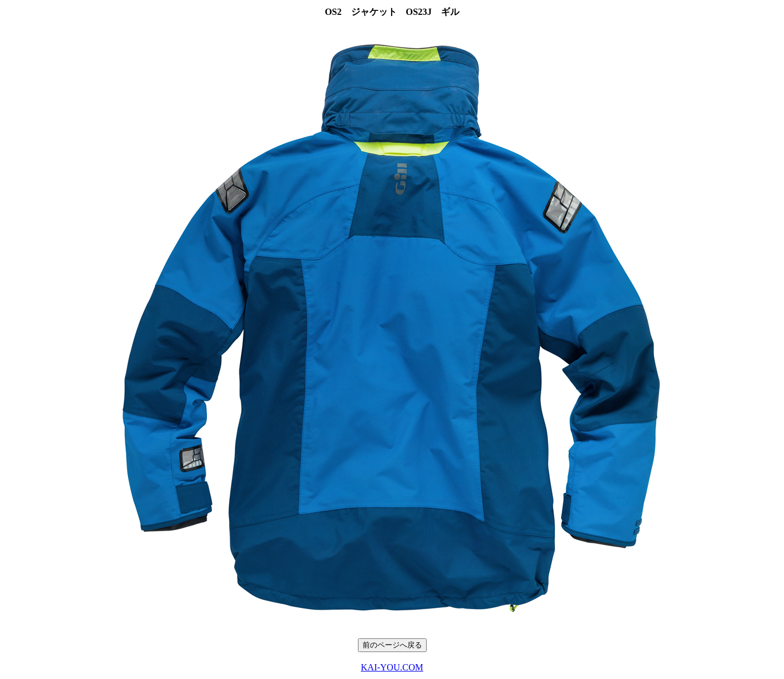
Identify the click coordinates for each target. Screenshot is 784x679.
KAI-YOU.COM (392, 667)
